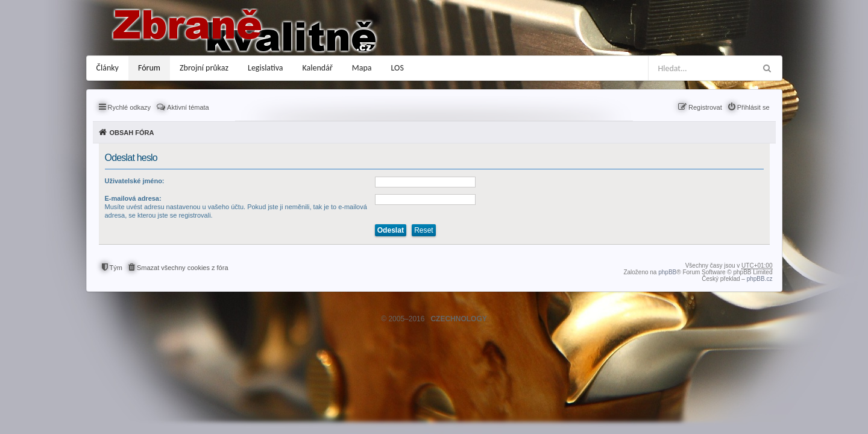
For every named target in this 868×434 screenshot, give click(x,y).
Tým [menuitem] (116, 268)
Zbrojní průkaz (204, 68)
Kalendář (318, 68)
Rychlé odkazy (130, 107)
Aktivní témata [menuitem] (188, 107)
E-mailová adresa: (133, 198)
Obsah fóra (132, 133)
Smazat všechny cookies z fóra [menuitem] (183, 268)
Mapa (362, 68)
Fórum (149, 68)
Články (108, 68)
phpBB (667, 272)
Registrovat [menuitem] (705, 107)
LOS (398, 68)
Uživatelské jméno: (135, 181)
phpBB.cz (760, 279)
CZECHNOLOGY (458, 319)
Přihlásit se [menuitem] (753, 107)
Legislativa (266, 68)
